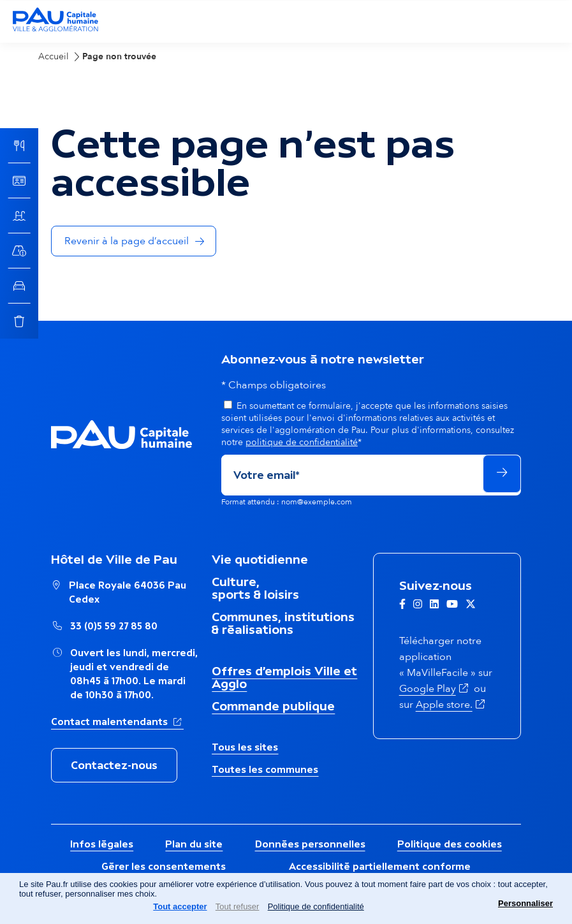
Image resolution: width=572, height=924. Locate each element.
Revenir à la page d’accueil (127, 241)
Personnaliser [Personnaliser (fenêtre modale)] (525, 903)
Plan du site (194, 844)
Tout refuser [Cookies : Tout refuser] (238, 906)
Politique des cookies (450, 844)
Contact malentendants (117, 721)
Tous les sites (245, 747)
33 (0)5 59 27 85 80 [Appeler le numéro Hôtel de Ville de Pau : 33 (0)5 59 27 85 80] (114, 626)
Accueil (54, 56)
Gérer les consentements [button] (164, 866)
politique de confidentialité (302, 442)
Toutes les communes (265, 769)
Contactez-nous (114, 765)
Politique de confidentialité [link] (316, 906)
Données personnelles (310, 844)
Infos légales (102, 844)
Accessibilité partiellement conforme (380, 866)
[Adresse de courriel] (351, 475)
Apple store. (452, 705)
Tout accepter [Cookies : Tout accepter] (180, 906)
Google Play (435, 689)
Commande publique (273, 706)
